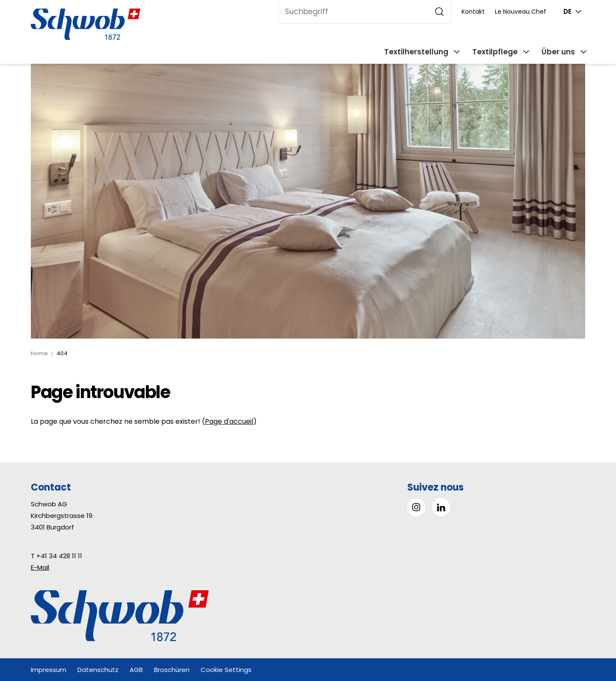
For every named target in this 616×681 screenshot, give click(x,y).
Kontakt (473, 12)
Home (39, 353)
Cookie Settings (226, 670)
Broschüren (172, 670)
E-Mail (40, 567)
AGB (136, 670)
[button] (590, 627)
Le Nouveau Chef (521, 12)
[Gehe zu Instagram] (416, 507)
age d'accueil (231, 421)
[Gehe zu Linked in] (441, 507)
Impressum (49, 670)
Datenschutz (98, 670)
